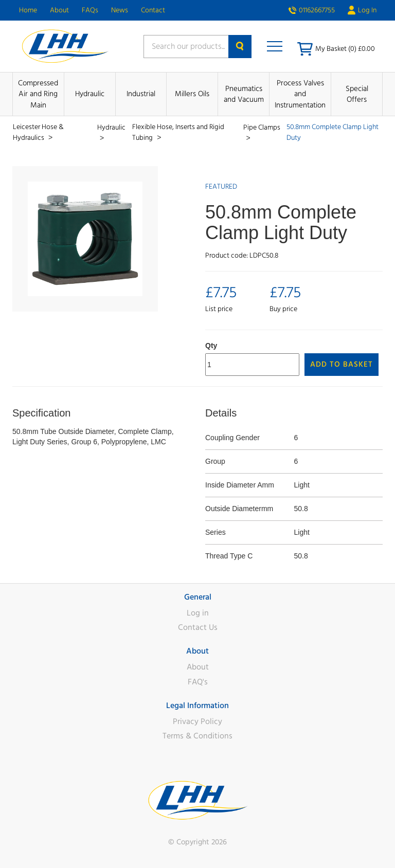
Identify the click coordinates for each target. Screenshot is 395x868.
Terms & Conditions (197, 736)
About (59, 10)
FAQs (90, 10)
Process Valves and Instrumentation (300, 94)
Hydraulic (90, 94)
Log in (198, 613)
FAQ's (198, 682)
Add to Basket (342, 364)
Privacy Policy (197, 721)
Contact (153, 10)
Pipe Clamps (262, 128)
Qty (211, 346)
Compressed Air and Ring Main (38, 94)
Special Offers (357, 94)
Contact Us (198, 627)
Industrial (141, 94)
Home (28, 10)
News (120, 10)
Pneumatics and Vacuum (244, 94)
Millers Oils (192, 94)
